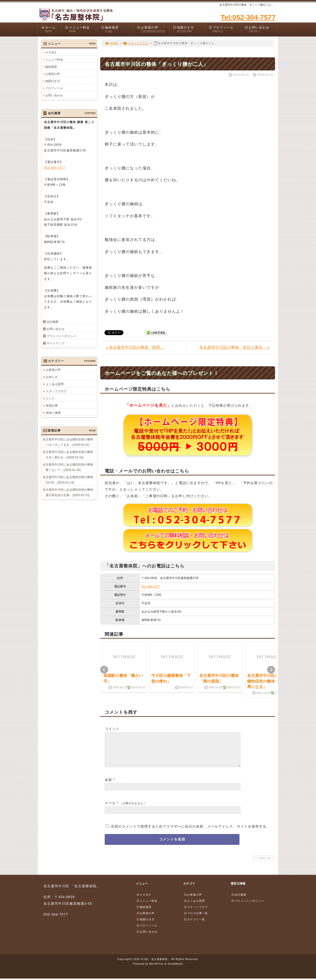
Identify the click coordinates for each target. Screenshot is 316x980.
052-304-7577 (151, 587)
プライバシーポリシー (61, 336)
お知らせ (52, 377)
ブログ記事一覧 (196, 919)
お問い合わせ (261, 29)
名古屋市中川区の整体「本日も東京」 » (234, 347)
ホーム (51, 29)
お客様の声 (153, 29)
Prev (104, 670)
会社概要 (53, 322)
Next (271, 670)
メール (110, 809)
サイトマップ (56, 343)
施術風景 (118, 29)
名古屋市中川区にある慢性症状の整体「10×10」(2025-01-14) (68, 480)
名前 (108, 786)
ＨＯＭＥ (51, 53)
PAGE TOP (263, 864)
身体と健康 (53, 413)
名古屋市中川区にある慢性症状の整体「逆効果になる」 (267, 681)
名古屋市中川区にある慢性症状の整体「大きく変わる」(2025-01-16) (68, 454)
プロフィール (225, 29)
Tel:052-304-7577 (248, 17)
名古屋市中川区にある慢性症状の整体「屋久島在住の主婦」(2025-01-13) (68, 492)
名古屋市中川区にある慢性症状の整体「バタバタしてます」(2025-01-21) (68, 442)
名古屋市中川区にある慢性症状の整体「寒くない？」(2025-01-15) (68, 467)
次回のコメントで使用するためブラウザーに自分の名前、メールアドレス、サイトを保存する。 (190, 832)
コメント (112, 729)
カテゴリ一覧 (194, 925)
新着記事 (52, 405)
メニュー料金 (81, 29)
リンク (50, 398)
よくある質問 (55, 384)
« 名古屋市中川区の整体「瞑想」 (135, 347)
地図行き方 (189, 29)
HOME (112, 43)
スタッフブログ (136, 43)
